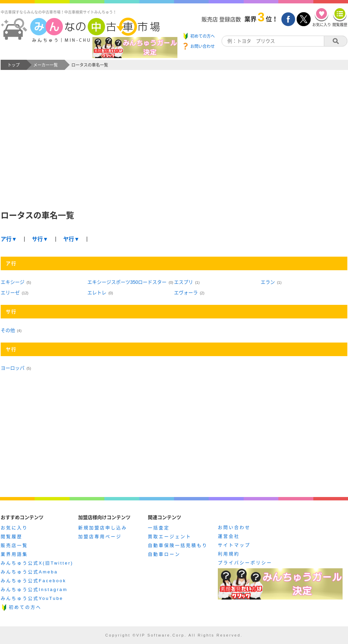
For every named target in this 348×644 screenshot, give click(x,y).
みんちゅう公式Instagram (34, 590)
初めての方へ (25, 607)
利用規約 (229, 554)
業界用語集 (14, 554)
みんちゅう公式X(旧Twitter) (37, 563)
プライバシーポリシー (245, 563)
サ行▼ (40, 239)
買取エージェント (170, 537)
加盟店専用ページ (100, 537)
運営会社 (229, 536)
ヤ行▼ (71, 239)
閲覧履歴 (12, 537)
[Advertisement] (174, 145)
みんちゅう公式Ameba (29, 572)
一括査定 (159, 528)
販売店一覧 (14, 545)
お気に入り (14, 528)
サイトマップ (234, 545)
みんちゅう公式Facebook (33, 581)
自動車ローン (164, 554)
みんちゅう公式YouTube (32, 598)
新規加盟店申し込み (103, 528)
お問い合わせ (234, 527)
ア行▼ (9, 239)
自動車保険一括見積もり (178, 545)
